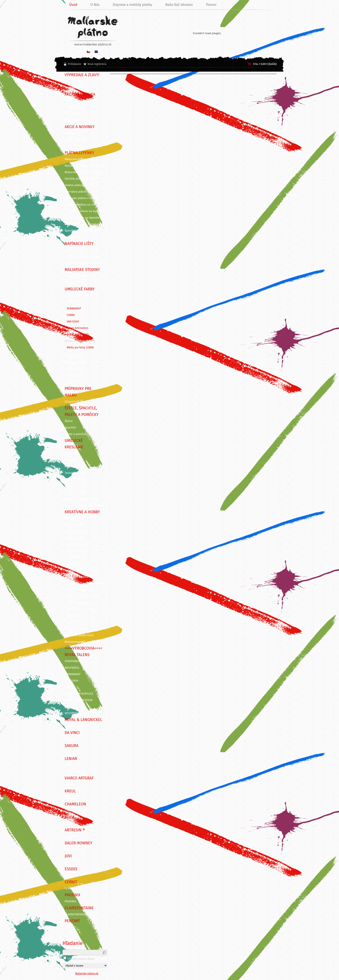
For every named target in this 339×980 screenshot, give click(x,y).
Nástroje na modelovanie (81, 590)
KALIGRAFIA (72, 454)
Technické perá (74, 473)
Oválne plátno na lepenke (81, 224)
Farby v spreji (73, 382)
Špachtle (70, 428)
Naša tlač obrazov (179, 5)
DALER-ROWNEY (75, 850)
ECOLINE (70, 460)
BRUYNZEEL (72, 668)
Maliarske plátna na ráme (81, 159)
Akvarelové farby (75, 363)
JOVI (67, 863)
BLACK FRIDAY (74, 81)
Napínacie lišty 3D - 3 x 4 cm (83, 263)
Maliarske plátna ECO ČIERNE (83, 172)
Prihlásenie (74, 64)
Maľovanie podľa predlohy (82, 642)
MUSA (68, 824)
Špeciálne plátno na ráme (81, 192)
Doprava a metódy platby (133, 5)
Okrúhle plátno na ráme (80, 179)
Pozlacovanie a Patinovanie (82, 596)
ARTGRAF (70, 785)
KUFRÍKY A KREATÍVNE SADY (82, 296)
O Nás (95, 5)
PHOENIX (70, 901)
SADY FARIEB (73, 114)
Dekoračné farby (75, 557)
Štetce (69, 421)
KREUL (69, 798)
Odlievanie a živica (77, 616)
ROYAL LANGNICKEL (78, 335)
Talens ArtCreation (78, 328)
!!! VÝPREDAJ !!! (74, 88)
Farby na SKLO (74, 538)
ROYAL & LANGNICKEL (78, 726)
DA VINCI (70, 739)
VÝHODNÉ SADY (75, 107)
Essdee (69, 875)
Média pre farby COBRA (80, 348)
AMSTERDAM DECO (76, 518)
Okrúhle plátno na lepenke (82, 218)
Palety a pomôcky (76, 434)
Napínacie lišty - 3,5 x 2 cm (82, 257)
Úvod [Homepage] (73, 5)
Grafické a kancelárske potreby (85, 583)
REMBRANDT (74, 309)
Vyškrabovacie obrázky (79, 609)
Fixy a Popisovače (76, 486)
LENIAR (69, 765)
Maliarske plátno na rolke (81, 205)
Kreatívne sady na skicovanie (83, 622)
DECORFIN (71, 713)
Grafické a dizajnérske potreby (84, 505)
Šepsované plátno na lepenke (84, 211)
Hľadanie (73, 943)
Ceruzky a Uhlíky (75, 492)
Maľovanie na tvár (76, 629)
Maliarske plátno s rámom (82, 198)
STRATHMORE (73, 661)
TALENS (69, 707)
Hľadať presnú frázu (81, 959)
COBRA (71, 315)
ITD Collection (74, 772)
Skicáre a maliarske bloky (81, 499)
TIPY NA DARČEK (75, 101)
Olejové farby (73, 302)
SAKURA (70, 752)
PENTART (70, 927)
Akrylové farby (74, 356)
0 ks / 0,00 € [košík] (265, 64)
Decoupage (72, 564)
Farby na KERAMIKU (77, 544)
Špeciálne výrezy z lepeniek (82, 231)
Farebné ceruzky (75, 480)
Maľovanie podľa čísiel (79, 635)
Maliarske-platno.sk (87, 974)
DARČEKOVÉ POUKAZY (79, 120)
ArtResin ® (71, 837)
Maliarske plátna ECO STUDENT (85, 166)
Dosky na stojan (75, 283)
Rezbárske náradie (77, 577)
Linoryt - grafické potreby (81, 570)
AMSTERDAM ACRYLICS (79, 694)
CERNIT (69, 888)
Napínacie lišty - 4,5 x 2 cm (82, 250)
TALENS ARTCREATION (78, 700)
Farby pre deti (74, 376)
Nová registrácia (97, 64)
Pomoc (211, 5)
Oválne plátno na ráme (79, 185)
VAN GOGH (73, 322)
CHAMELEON (73, 811)
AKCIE (68, 146)
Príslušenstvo (73, 237)
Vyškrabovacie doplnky (80, 603)
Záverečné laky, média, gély (82, 402)
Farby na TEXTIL (75, 525)
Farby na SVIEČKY (76, 531)
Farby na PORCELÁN (77, 551)
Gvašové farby (74, 369)
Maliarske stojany (76, 276)
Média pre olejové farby (80, 341)
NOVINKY (70, 133)
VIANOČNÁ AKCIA (75, 140)
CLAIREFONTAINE (75, 914)
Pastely (69, 467)
